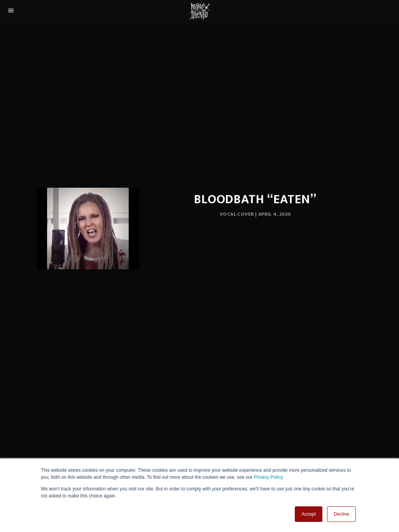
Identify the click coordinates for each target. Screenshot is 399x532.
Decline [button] (341, 514)
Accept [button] (309, 514)
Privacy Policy (268, 477)
